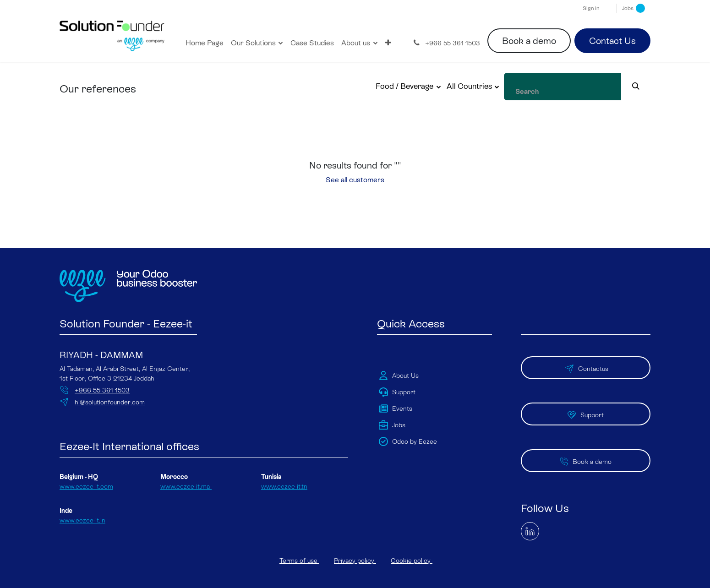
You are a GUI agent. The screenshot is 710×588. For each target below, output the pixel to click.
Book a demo (529, 41)
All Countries (489, 86)
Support (585, 400)
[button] (429, 87)
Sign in (591, 8)
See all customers (355, 180)
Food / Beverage (425, 86)
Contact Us (612, 41)
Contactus (586, 360)
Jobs (634, 8)
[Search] (646, 87)
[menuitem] (205, 43)
